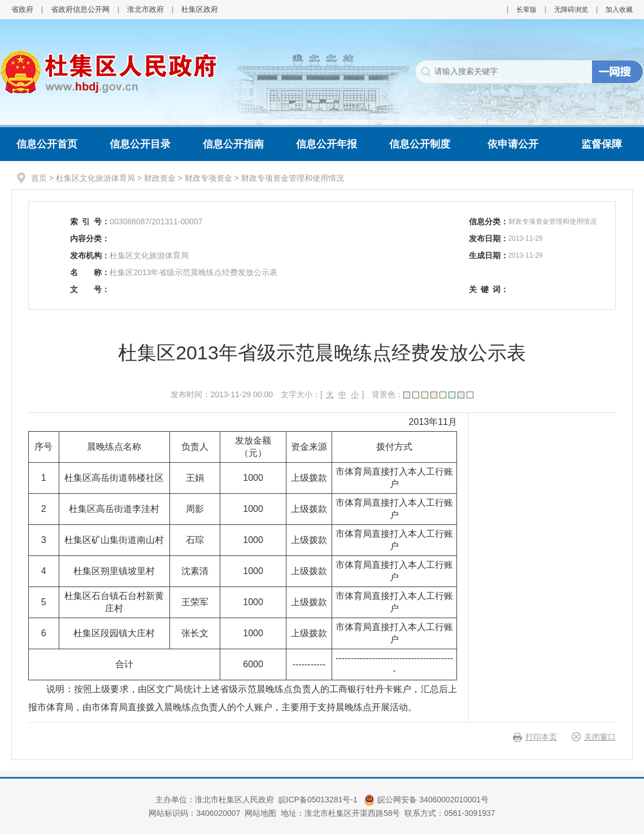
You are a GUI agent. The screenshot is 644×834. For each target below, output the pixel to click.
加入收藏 (619, 10)
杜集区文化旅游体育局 (95, 178)
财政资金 (160, 178)
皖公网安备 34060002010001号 (426, 800)
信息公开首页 (47, 144)
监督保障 (602, 144)
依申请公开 (513, 144)
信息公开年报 (327, 144)
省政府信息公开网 (80, 9)
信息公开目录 (140, 144)
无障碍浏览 (571, 10)
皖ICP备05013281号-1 (319, 800)
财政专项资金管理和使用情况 (293, 178)
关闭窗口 (600, 737)
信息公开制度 (420, 144)
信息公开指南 (233, 144)
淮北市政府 (145, 9)
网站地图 (260, 813)
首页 (39, 178)
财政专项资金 (208, 178)
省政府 (22, 9)
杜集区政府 (200, 9)
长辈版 (526, 10)
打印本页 (541, 737)
